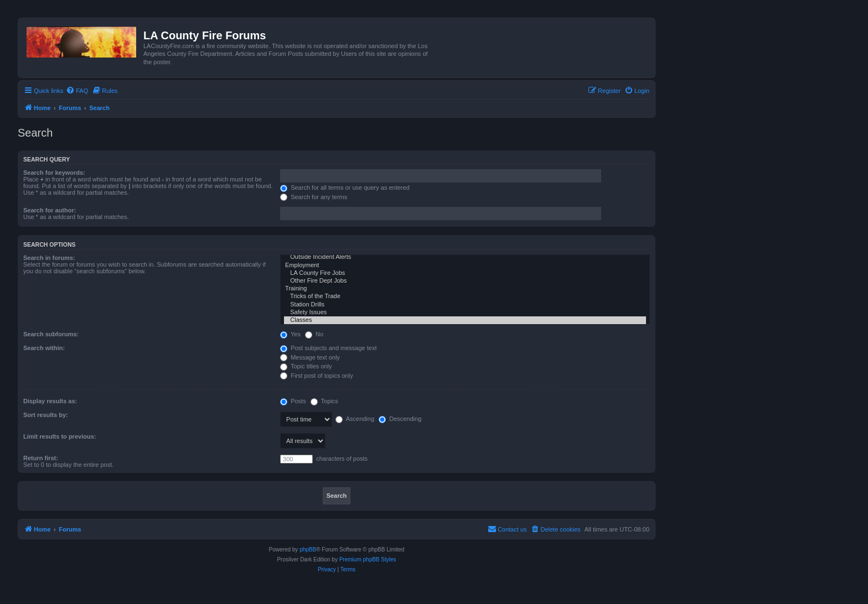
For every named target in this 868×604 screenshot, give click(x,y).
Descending (400, 419)
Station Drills (465, 305)
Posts (293, 401)
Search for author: (50, 210)
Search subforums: (51, 334)
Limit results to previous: (60, 436)
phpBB (308, 550)
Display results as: (50, 401)
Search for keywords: (54, 173)
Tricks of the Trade (465, 296)
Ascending (355, 419)
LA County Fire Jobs (465, 273)
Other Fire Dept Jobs (465, 281)
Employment (465, 265)
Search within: (44, 348)
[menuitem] (77, 91)
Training (465, 289)
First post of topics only (317, 376)
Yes (290, 334)
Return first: (41, 458)
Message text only (310, 357)
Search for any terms (314, 197)
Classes (465, 320)
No (314, 334)
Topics (324, 401)
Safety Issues (465, 313)
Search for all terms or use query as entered (345, 188)
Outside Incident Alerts (465, 257)
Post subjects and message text (328, 348)
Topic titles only (306, 366)
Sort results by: (46, 415)
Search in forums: (49, 258)
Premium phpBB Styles (368, 559)
